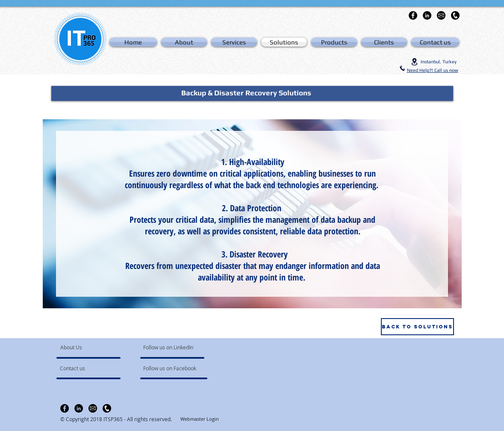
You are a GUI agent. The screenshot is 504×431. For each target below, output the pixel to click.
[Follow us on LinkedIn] (169, 348)
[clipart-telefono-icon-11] (455, 15)
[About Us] (93, 348)
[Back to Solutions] (417, 327)
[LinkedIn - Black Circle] (427, 15)
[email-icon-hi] (441, 15)
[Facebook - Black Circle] (413, 15)
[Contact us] (84, 369)
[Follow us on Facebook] (170, 369)
